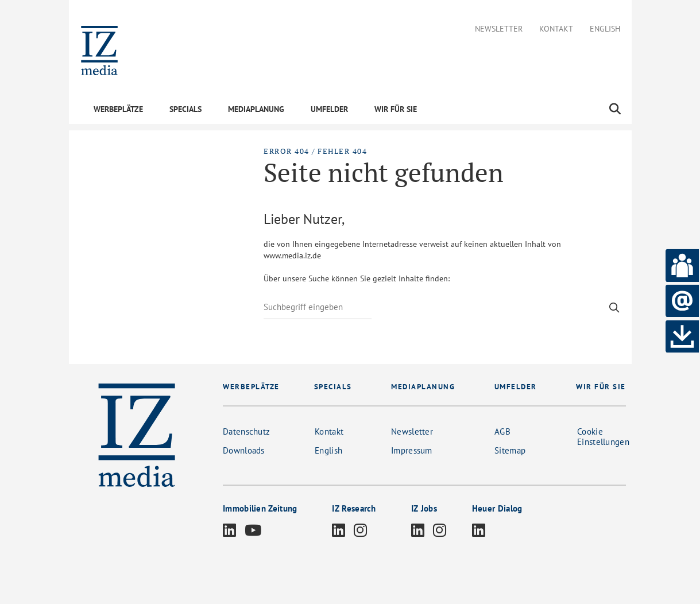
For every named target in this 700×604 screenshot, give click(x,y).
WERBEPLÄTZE (118, 109)
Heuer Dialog (497, 508)
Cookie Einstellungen (603, 437)
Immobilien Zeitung (260, 508)
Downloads (244, 450)
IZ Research (354, 508)
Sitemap (510, 450)
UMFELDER (329, 109)
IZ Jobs (424, 508)
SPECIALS (185, 109)
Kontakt (556, 29)
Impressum (412, 450)
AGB (502, 431)
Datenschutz (246, 431)
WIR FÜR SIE (396, 109)
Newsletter (499, 29)
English (605, 29)
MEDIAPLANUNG (256, 109)
